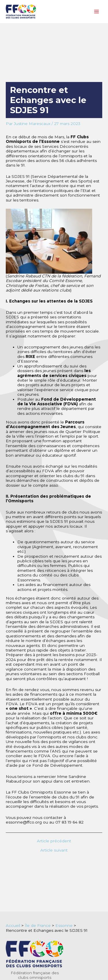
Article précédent (54, 841)
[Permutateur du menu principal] (97, 12)
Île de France (38, 925)
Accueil (13, 925)
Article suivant (54, 850)
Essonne (64, 925)
